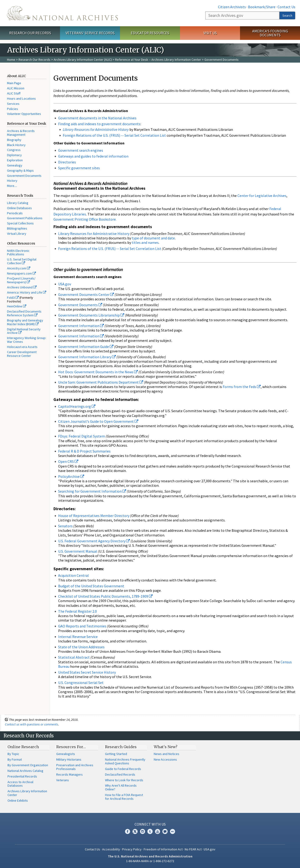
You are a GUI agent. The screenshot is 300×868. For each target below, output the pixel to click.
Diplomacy (14, 155)
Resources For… (71, 747)
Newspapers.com (21, 273)
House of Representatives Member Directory (94, 516)
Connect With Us (150, 824)
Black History (16, 145)
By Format (15, 759)
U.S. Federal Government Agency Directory (94, 541)
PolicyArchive (71, 476)
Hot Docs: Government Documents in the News (98, 372)
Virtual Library (17, 234)
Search (287, 15)
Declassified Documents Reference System (24, 313)
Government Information (81, 326)
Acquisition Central (73, 575)
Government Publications (25, 218)
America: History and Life (27, 292)
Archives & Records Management (21, 133)
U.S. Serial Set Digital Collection (22, 261)
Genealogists (66, 754)
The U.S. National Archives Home (62, 13)
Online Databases (19, 208)
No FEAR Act (193, 849)
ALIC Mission (16, 88)
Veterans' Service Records (90, 33)
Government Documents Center (86, 294)
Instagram (142, 831)
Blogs (165, 831)
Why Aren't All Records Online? (121, 787)
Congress (14, 150)
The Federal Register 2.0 (77, 611)
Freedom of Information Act (163, 849)
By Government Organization (28, 765)
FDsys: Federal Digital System (82, 436)
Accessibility (111, 849)
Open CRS (68, 461)
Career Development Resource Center (22, 354)
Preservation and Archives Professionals (75, 767)
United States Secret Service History (87, 672)
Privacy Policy (132, 849)
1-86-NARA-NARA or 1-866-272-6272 (150, 861)
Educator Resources (150, 33)
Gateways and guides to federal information (93, 156)
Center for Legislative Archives (262, 196)
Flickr (172, 831)
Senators (65, 526)
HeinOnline (17, 306)
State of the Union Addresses (81, 647)
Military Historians (69, 759)
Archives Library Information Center (27, 793)
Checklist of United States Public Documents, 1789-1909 (105, 596)
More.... (12, 186)
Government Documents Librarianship (91, 315)
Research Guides (121, 747)
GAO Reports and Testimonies (83, 626)
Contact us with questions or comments (32, 724)
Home (11, 60)
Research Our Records (30, 33)
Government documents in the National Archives (97, 118)
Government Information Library (87, 357)
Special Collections (20, 223)
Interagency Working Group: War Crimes (27, 340)
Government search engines (81, 150)
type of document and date (153, 238)
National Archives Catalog (25, 771)
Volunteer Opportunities (24, 114)
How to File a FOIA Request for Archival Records (124, 797)
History (12, 181)
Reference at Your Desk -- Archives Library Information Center (158, 60)
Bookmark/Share (262, 7)
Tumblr (150, 831)
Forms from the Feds (242, 387)
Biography (14, 140)
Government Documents (24, 176)
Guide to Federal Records (123, 769)
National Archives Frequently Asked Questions (125, 761)
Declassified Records (120, 774)
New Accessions (165, 759)
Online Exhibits (18, 800)
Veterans (63, 780)
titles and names (145, 242)
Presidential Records (22, 776)
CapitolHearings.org (77, 406)
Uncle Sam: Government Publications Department (101, 382)
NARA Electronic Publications (18, 253)
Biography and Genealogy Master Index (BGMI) (25, 322)
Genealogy (15, 165)
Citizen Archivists (232, 7)
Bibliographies (17, 228)
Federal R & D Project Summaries (84, 451)
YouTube (157, 831)
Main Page (14, 83)
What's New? (166, 747)
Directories (67, 162)
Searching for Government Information (92, 491)
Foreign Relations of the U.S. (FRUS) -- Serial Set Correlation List (114, 135)
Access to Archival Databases (20, 784)
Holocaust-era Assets (22, 347)
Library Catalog (18, 203)
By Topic (13, 754)
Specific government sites (79, 168)
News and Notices (167, 754)
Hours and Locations (21, 98)
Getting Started (116, 754)
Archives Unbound (22, 287)
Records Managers (69, 774)
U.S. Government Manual (78, 551)
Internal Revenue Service (78, 637)
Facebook (127, 831)
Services (13, 104)
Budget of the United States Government (91, 586)
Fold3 (13, 298)
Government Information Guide (86, 347)
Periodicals (15, 213)
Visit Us (210, 33)
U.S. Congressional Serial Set (81, 683)
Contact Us (286, 7)
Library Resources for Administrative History (94, 234)
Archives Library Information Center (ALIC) (83, 60)
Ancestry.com (19, 268)
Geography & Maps (20, 170)
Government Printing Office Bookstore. (85, 219)
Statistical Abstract (74, 657)
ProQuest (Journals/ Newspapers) (21, 280)
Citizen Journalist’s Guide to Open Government (98, 421)
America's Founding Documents (270, 33)
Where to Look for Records (124, 780)
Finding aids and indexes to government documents (99, 124)
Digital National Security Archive (24, 331)
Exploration (15, 160)
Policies (13, 109)
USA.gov (65, 284)
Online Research (23, 747)
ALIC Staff (14, 93)
